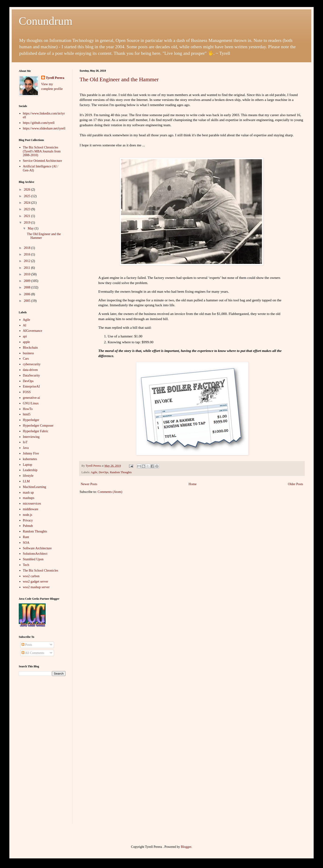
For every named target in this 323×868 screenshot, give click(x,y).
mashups (29, 498)
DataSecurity (31, 375)
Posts (27, 645)
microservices (32, 504)
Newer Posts (89, 484)
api (25, 336)
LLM (26, 481)
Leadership (30, 470)
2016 (28, 254)
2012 (28, 261)
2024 (28, 203)
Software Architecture (37, 548)
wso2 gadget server (36, 582)
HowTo (28, 409)
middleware (31, 509)
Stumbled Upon (33, 559)
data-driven (30, 370)
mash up (28, 493)
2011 (28, 268)
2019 (28, 223)
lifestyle (28, 476)
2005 (28, 301)
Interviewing (31, 437)
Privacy (28, 520)
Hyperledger (31, 420)
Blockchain (30, 348)
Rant (26, 537)
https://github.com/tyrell (39, 123)
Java (26, 448)
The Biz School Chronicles (41, 571)
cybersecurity (32, 364)
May (31, 228)
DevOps (104, 472)
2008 (28, 287)
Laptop (28, 465)
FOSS (27, 392)
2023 (28, 209)
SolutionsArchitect (35, 554)
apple (26, 342)
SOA (26, 543)
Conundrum (46, 21)
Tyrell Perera (55, 78)
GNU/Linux (31, 403)
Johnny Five (31, 453)
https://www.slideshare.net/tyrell (44, 128)
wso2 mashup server (36, 587)
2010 (28, 274)
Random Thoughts (121, 472)
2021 (28, 216)
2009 (28, 281)
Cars (26, 359)
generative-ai (31, 398)
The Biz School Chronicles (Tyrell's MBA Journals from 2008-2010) (42, 151)
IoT (25, 442)
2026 (28, 190)
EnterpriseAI (31, 386)
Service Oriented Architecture (42, 161)
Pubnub (28, 526)
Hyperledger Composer (38, 426)
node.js (28, 515)
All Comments (33, 653)
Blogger (186, 847)
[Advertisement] (42, 753)
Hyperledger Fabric (36, 431)
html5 (27, 414)
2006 (28, 294)
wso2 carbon (31, 576)
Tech (26, 565)
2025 (28, 196)
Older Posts (295, 484)
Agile (94, 472)
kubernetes (30, 459)
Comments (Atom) (110, 492)
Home (193, 484)
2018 (28, 248)
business (28, 353)
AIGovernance (33, 331)
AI (25, 325)
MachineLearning (35, 487)
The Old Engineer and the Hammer (119, 79)
